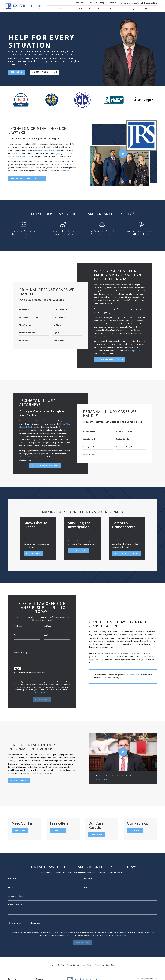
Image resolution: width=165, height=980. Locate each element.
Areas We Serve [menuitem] (147, 9)
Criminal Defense (73, 965)
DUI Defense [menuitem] (115, 9)
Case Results (81, 3)
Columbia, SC (64, 171)
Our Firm (61, 965)
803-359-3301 (149, 3)
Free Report (99, 965)
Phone (16, 635)
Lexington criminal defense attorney (47, 150)
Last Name (47, 626)
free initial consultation (132, 675)
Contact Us (112, 3)
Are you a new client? (21, 644)
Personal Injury (87, 965)
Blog (102, 3)
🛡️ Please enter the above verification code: (29, 673)
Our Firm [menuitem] (64, 9)
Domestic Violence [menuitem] (98, 9)
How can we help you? (21, 653)
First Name (17, 626)
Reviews (93, 3)
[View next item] (92, 113)
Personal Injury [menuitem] (130, 9)
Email (46, 635)
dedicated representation (133, 350)
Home (53, 965)
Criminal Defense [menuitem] (79, 9)
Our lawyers (98, 318)
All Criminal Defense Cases (110, 359)
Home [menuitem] (54, 9)
